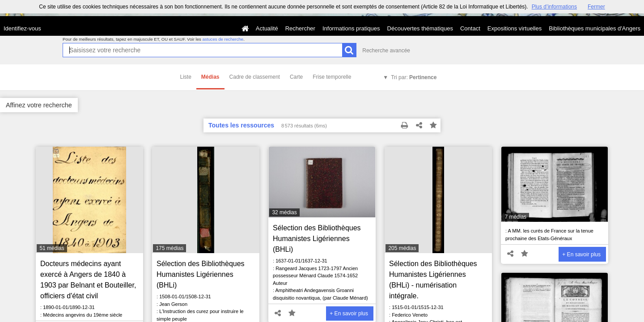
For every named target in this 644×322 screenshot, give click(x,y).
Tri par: (414, 77)
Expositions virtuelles (515, 28)
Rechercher (300, 28)
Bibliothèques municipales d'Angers (595, 28)
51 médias (52, 248)
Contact (470, 28)
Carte (296, 77)
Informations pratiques (351, 28)
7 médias (515, 217)
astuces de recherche (223, 39)
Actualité (267, 28)
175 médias (169, 248)
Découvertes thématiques (420, 28)
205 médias (402, 248)
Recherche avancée (386, 51)
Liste (186, 77)
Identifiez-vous (22, 28)
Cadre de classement (255, 77)
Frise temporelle (332, 77)
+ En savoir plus (349, 314)
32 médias (284, 212)
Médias (210, 77)
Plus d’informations (554, 7)
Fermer (596, 7)
